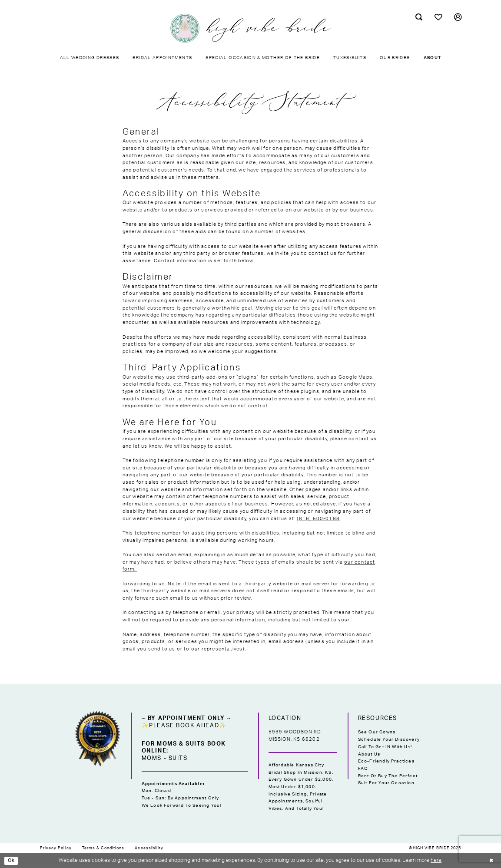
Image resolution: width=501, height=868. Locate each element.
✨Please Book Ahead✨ (184, 726)
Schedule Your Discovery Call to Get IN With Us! (389, 743)
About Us (369, 754)
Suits (178, 758)
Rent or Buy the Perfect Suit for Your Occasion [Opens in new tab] (388, 780)
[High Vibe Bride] (251, 28)
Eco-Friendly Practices (386, 761)
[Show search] (419, 17)
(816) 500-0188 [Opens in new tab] (318, 519)
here (436, 860)
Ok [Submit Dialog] (12, 861)
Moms (152, 758)
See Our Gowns (377, 732)
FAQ (363, 769)
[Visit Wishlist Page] (438, 17)
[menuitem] (419, 17)
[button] (458, 17)
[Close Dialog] (491, 861)
